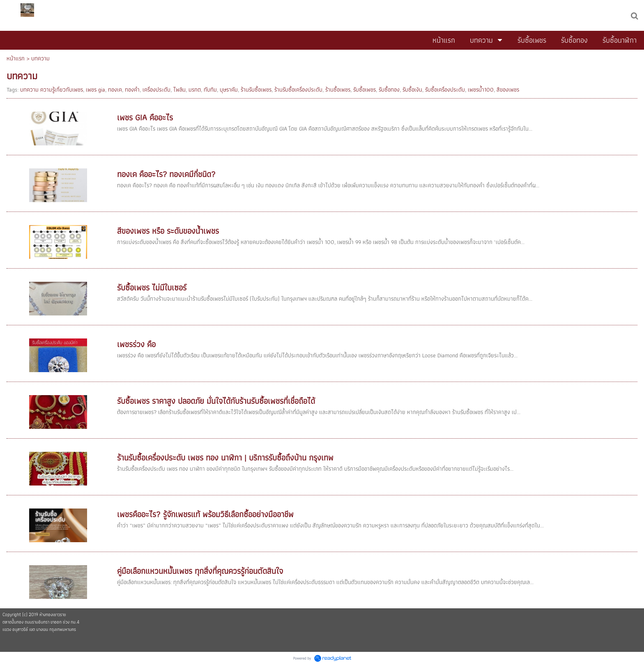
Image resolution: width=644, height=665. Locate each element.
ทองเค (115, 90)
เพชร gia (95, 90)
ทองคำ (132, 90)
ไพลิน (179, 90)
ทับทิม (210, 90)
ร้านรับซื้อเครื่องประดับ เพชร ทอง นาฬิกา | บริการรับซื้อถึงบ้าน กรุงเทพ (225, 458)
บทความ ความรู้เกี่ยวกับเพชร (52, 90)
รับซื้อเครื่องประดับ (445, 90)
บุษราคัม (229, 90)
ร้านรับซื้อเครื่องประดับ (298, 90)
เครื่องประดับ (156, 90)
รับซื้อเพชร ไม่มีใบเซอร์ (152, 288)
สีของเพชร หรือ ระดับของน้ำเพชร (168, 231)
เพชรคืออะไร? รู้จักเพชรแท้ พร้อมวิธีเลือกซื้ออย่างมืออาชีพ (205, 514)
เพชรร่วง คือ (136, 344)
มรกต (195, 90)
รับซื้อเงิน (412, 90)
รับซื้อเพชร (365, 90)
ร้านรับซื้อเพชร (256, 90)
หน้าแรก (16, 58)
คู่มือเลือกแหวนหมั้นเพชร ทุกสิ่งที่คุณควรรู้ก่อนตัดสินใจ (200, 571)
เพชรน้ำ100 (481, 90)
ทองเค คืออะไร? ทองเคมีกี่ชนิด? (166, 174)
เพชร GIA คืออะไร (145, 117)
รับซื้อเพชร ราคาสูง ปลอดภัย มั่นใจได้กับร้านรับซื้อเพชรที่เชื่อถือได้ (216, 401)
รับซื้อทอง (389, 90)
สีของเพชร (508, 90)
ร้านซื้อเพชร (338, 90)
